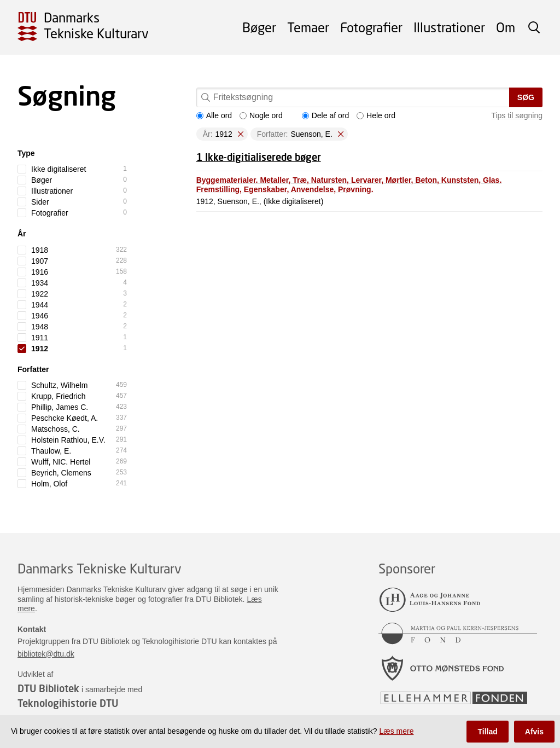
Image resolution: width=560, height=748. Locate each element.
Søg (526, 97)
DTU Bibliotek (48, 688)
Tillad (487, 732)
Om (506, 27)
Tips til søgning (517, 115)
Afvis (534, 732)
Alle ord (214, 115)
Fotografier (371, 27)
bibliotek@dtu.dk (46, 654)
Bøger (259, 27)
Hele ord (376, 115)
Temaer (308, 27)
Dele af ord (325, 115)
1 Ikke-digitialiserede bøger (259, 157)
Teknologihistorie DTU (68, 703)
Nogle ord (261, 115)
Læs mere (396, 731)
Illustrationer (449, 27)
